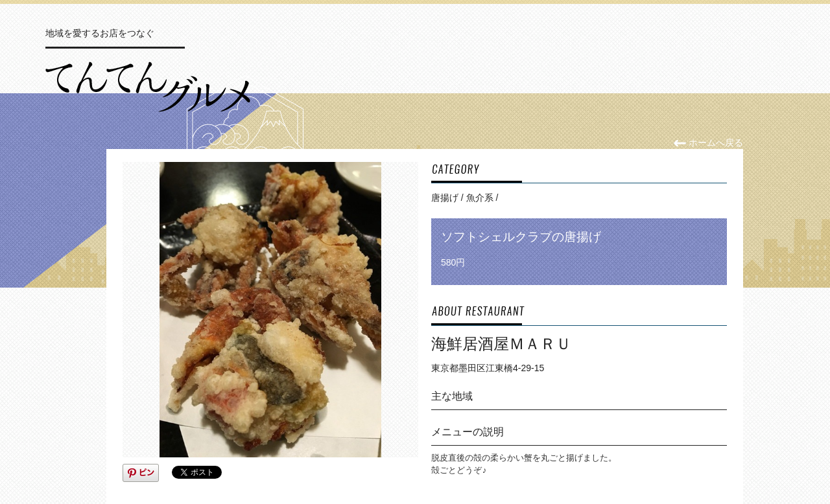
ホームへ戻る (708, 143)
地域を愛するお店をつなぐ (100, 33)
